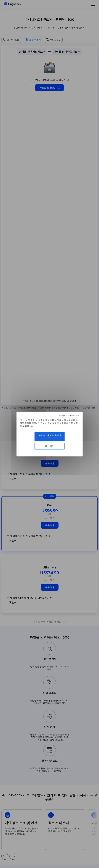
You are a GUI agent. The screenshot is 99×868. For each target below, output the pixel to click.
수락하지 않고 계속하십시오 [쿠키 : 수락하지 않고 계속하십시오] (69, 415)
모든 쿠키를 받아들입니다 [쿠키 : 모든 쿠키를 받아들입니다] (50, 436)
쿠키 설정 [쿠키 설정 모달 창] (50, 446)
